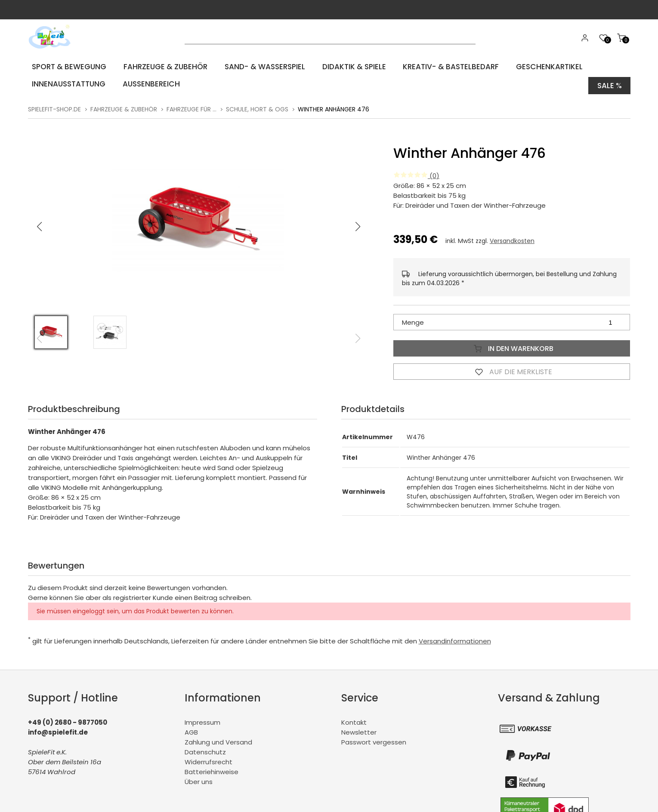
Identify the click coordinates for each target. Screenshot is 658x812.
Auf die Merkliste (512, 368)
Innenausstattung (67, 84)
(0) (416, 172)
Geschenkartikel (548, 66)
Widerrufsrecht (209, 758)
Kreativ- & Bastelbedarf (450, 66)
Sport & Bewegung (68, 66)
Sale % (609, 84)
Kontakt (354, 718)
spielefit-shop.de (54, 105)
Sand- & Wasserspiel (264, 66)
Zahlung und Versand (218, 738)
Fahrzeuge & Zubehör (164, 66)
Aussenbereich (148, 84)
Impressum (202, 718)
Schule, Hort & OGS (257, 105)
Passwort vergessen (374, 738)
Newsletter (359, 728)
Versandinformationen (455, 637)
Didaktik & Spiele (353, 66)
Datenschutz (205, 748)
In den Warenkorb (512, 344)
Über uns (199, 778)
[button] (358, 223)
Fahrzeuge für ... (192, 105)
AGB (191, 728)
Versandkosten (512, 237)
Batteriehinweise (212, 768)
